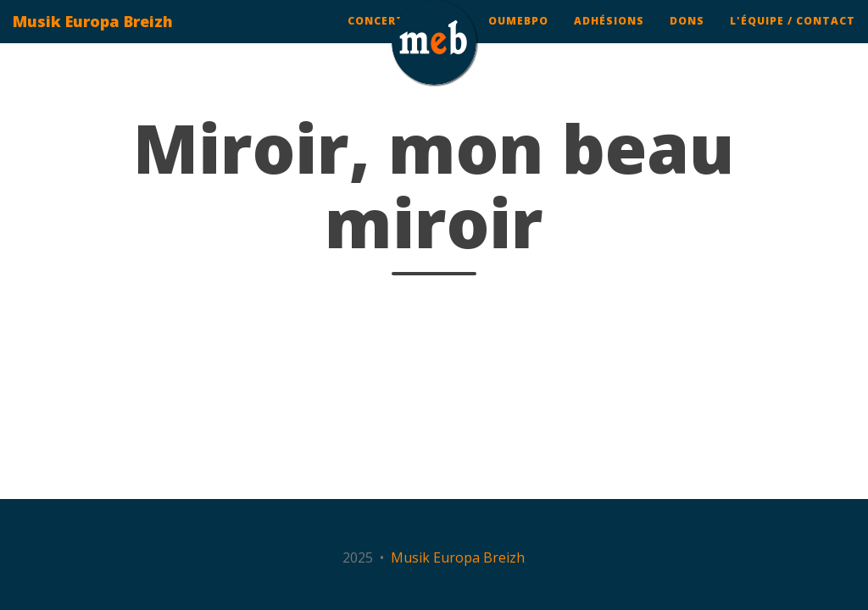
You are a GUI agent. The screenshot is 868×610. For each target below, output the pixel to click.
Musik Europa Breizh (93, 38)
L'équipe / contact (793, 38)
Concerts (380, 38)
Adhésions (609, 38)
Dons (687, 38)
